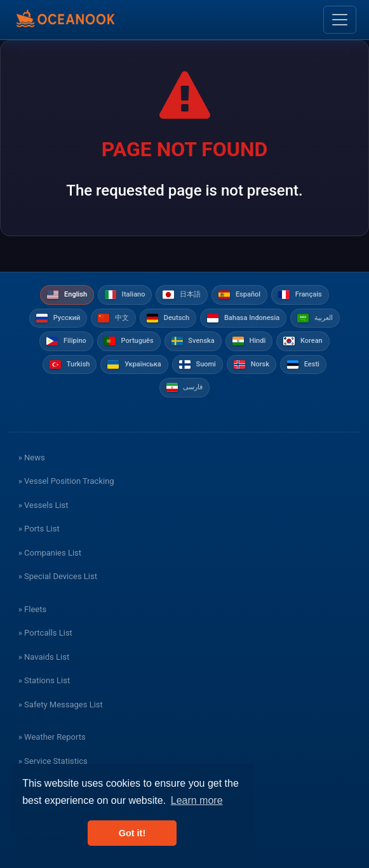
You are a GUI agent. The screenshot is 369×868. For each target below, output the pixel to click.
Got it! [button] (132, 833)
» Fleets (32, 609)
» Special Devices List (58, 576)
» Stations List (44, 680)
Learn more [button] (197, 800)
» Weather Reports (52, 737)
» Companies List (50, 553)
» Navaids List (44, 657)
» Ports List (39, 529)
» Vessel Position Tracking (66, 481)
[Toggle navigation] (340, 20)
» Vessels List (44, 505)
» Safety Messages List (61, 704)
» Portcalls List (45, 633)
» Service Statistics (53, 761)
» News (32, 457)
